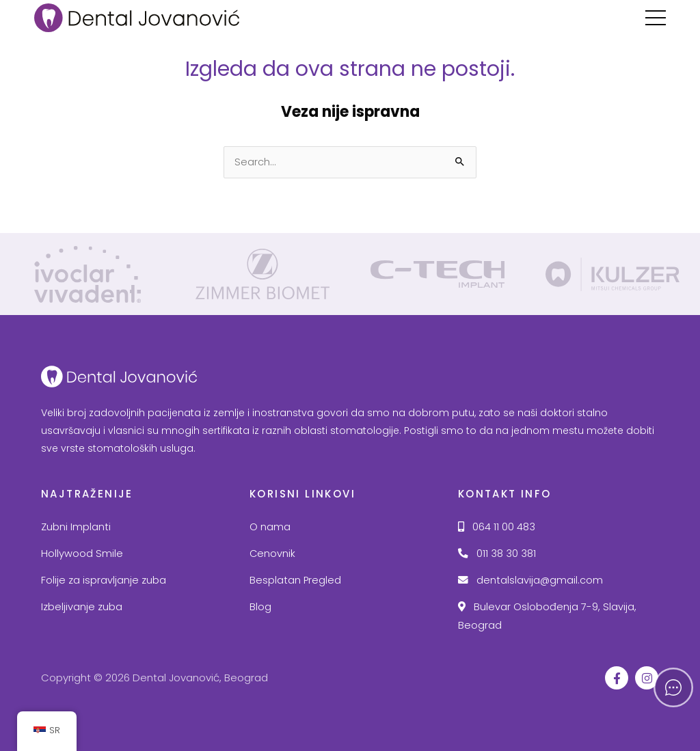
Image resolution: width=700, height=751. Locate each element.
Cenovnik (272, 554)
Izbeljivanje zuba (82, 607)
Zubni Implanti (76, 527)
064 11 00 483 (497, 527)
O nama (270, 527)
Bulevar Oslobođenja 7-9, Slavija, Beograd (547, 616)
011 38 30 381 (497, 554)
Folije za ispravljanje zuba (104, 580)
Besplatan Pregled (295, 580)
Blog (260, 607)
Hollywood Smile (82, 554)
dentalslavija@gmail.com (530, 580)
